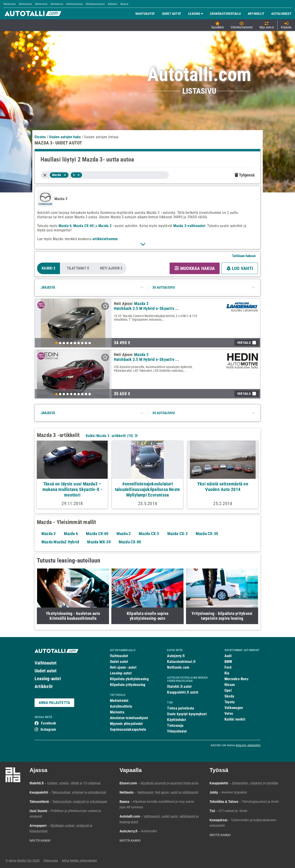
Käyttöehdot (176, 720)
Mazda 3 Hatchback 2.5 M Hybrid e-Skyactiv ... (146, 306)
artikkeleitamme (105, 239)
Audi (228, 656)
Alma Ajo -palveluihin (248, 745)
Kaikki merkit (235, 719)
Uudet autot (46, 671)
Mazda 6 (65, 226)
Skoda (229, 696)
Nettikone (57, 4)
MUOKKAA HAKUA (195, 268)
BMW (228, 662)
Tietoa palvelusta (181, 708)
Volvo (229, 714)
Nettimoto (25, 4)
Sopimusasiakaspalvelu (128, 729)
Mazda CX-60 (83, 226)
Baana (125, 4)
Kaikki (49, 268)
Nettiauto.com (178, 667)
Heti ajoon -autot (123, 667)
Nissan (230, 685)
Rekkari (113, 4)
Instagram (48, 729)
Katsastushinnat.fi (181, 662)
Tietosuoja (175, 726)
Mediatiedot (119, 701)
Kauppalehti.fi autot (183, 692)
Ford (228, 667)
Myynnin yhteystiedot (126, 724)
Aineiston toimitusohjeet (129, 718)
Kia (227, 673)
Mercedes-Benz (236, 679)
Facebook (49, 723)
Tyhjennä (245, 175)
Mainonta (117, 712)
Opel (228, 690)
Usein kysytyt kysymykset (187, 714)
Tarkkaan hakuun (244, 256)
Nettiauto (10, 4)
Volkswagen (234, 708)
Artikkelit (44, 686)
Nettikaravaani (95, 4)
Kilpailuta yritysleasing (128, 685)
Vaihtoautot (46, 663)
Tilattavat (78, 268)
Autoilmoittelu (121, 706)
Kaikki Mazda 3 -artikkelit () (111, 436)
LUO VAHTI (240, 268)
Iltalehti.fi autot (179, 687)
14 (130, 436)
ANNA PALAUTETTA (54, 703)
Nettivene (41, 4)
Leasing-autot (48, 679)
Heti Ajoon (111, 268)
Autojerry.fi (176, 656)
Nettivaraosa (75, 4)
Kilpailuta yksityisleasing (129, 679)
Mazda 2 (105, 226)
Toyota (230, 702)
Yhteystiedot (177, 731)
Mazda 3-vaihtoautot (189, 226)
